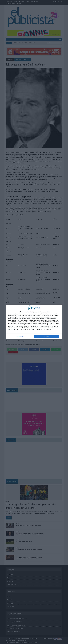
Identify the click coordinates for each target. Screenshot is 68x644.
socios (21, 314)
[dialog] (34, 322)
